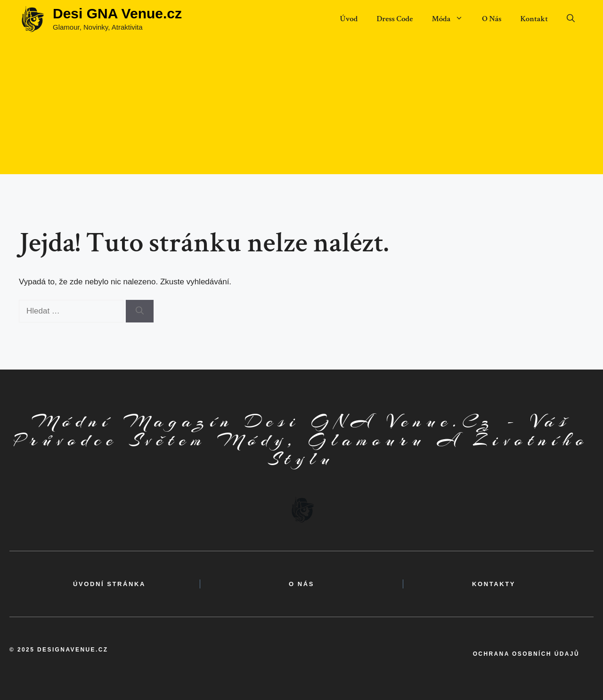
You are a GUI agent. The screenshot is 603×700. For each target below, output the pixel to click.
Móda (452, 19)
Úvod (349, 19)
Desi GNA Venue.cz (117, 13)
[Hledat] (140, 311)
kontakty (494, 584)
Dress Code (395, 19)
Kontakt (534, 19)
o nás (301, 584)
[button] (571, 19)
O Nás (492, 19)
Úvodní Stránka (109, 584)
